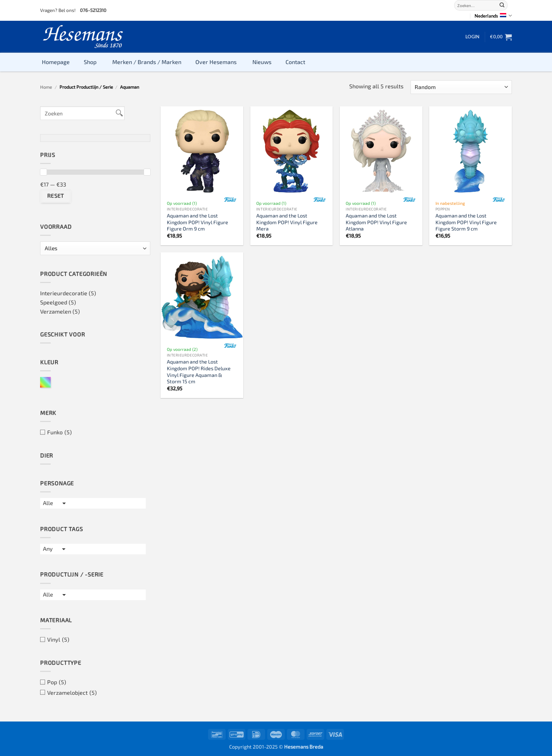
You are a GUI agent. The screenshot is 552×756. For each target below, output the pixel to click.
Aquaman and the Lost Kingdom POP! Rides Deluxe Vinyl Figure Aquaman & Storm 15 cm (199, 371)
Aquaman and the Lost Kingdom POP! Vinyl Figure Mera (287, 222)
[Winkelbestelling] (461, 87)
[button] (472, 37)
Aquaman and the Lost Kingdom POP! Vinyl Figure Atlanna (376, 222)
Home (46, 87)
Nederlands (493, 16)
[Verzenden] (502, 5)
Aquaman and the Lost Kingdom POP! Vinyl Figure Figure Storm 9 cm (466, 222)
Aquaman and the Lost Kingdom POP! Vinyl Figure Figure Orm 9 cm (197, 222)
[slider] (43, 172)
